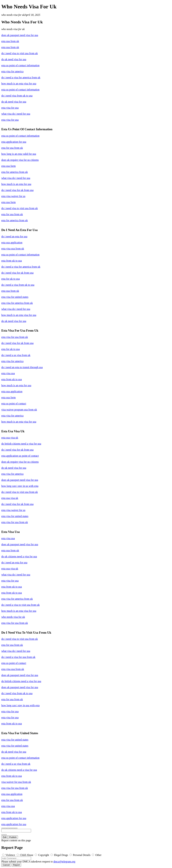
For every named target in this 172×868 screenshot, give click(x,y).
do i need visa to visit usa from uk (20, 53)
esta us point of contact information (20, 65)
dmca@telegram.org (64, 862)
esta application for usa (14, 142)
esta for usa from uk (12, 148)
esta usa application (12, 243)
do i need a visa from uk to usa (18, 285)
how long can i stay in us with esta (20, 486)
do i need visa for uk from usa (17, 190)
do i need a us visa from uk (16, 355)
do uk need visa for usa (14, 59)
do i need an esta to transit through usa (22, 367)
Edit (5, 837)
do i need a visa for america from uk (21, 77)
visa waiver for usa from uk (16, 782)
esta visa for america (12, 71)
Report (16, 865)
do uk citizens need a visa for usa (19, 556)
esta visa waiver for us (13, 196)
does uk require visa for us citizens (20, 160)
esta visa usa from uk (13, 249)
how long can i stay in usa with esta (20, 705)
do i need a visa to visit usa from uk (20, 605)
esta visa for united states (15, 297)
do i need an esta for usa (14, 236)
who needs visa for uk (13, 15)
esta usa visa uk (10, 438)
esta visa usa (8, 373)
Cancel (6, 865)
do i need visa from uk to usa (17, 96)
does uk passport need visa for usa (20, 35)
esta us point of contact (14, 404)
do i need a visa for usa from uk (18, 657)
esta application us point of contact (20, 456)
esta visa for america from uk (17, 303)
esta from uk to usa (12, 261)
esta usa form (8, 166)
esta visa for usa (10, 108)
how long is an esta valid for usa (19, 154)
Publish (13, 837)
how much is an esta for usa (16, 184)
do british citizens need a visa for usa (21, 444)
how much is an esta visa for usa (19, 84)
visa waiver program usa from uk (19, 410)
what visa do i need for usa (16, 114)
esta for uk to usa (10, 279)
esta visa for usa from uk (15, 337)
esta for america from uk (15, 172)
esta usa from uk (10, 41)
